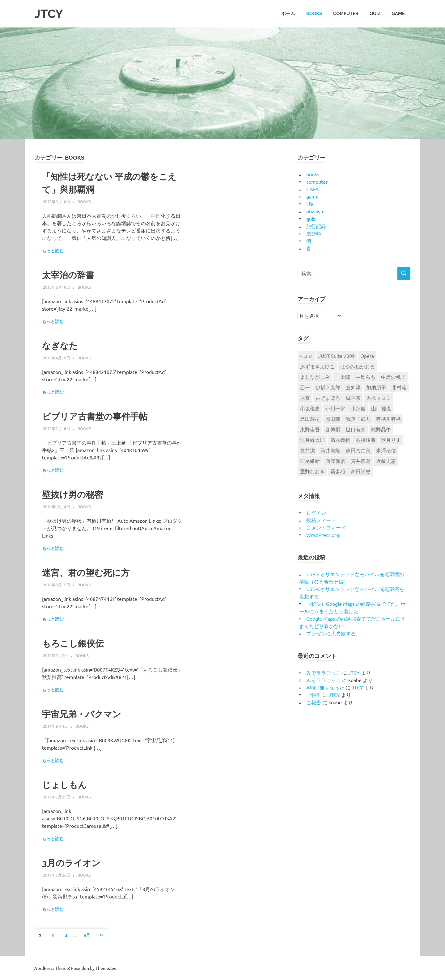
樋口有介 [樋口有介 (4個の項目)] (356, 429)
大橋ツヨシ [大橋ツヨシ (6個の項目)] (379, 398)
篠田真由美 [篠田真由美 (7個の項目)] (358, 450)
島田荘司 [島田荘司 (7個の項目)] (310, 419)
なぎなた (60, 346)
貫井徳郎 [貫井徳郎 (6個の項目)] (361, 461)
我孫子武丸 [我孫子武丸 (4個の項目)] (358, 419)
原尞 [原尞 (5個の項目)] (305, 398)
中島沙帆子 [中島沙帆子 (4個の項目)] (393, 377)
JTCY (49, 14)
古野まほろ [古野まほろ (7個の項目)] (328, 398)
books (314, 14)
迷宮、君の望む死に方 (86, 573)
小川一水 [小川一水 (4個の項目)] (335, 408)
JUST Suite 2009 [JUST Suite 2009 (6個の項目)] (337, 356)
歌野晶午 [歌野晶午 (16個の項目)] (381, 429)
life (310, 204)
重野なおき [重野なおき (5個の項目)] (312, 471)
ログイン (316, 513)
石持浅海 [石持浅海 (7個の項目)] (366, 440)
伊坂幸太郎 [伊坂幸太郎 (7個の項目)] (328, 387)
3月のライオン (71, 863)
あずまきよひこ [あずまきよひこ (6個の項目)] (317, 366)
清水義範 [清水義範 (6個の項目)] (340, 440)
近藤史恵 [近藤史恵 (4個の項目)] (386, 461)
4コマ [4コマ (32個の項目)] (306, 356)
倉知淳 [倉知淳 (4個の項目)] (353, 387)
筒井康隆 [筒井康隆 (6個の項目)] (330, 450)
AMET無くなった (325, 687)
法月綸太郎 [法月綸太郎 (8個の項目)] (312, 440)
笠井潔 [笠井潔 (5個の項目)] (307, 450)
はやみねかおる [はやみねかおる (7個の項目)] (358, 366)
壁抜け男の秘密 (73, 495)
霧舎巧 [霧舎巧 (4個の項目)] (338, 471)
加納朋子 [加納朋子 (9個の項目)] (376, 387)
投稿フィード (321, 520)
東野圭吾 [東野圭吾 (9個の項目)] (310, 429)
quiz (375, 14)
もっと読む (53, 251)
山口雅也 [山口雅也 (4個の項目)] (381, 408)
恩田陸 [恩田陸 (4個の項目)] (333, 419)
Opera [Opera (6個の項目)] (367, 356)
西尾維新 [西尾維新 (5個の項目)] (310, 461)
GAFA (313, 189)
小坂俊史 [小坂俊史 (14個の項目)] (310, 408)
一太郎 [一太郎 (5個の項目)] (343, 377)
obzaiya (315, 211)
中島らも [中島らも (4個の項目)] (366, 377)
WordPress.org (323, 535)
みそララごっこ (324, 672)
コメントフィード (326, 527)
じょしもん (64, 785)
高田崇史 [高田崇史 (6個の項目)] (361, 471)
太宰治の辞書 (68, 275)
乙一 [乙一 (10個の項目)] (305, 387)
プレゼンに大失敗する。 (333, 633)
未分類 (314, 233)
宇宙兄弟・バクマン (82, 714)
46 (87, 935)
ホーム (288, 14)
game (398, 14)
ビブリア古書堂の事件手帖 (95, 417)
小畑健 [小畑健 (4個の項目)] (358, 408)
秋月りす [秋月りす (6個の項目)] (391, 440)
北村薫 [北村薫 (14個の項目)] (399, 387)
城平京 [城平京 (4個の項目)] (353, 398)
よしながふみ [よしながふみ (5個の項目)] (315, 377)
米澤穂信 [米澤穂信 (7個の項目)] (386, 450)
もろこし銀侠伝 (73, 644)
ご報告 (314, 695)
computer (346, 14)
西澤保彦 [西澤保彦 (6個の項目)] (335, 461)
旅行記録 (316, 226)
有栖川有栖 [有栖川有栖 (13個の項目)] (388, 419)
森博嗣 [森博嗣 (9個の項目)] (333, 429)
